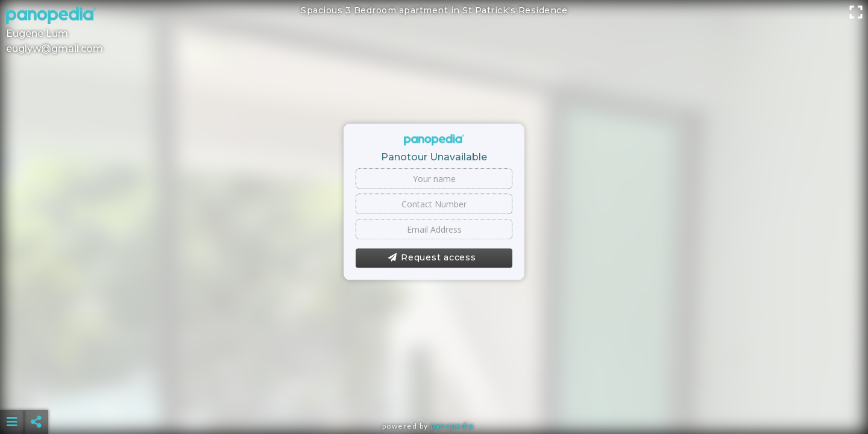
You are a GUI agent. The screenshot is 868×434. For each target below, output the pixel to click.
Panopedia (452, 426)
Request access (432, 258)
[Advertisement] (434, 392)
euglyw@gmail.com (55, 49)
